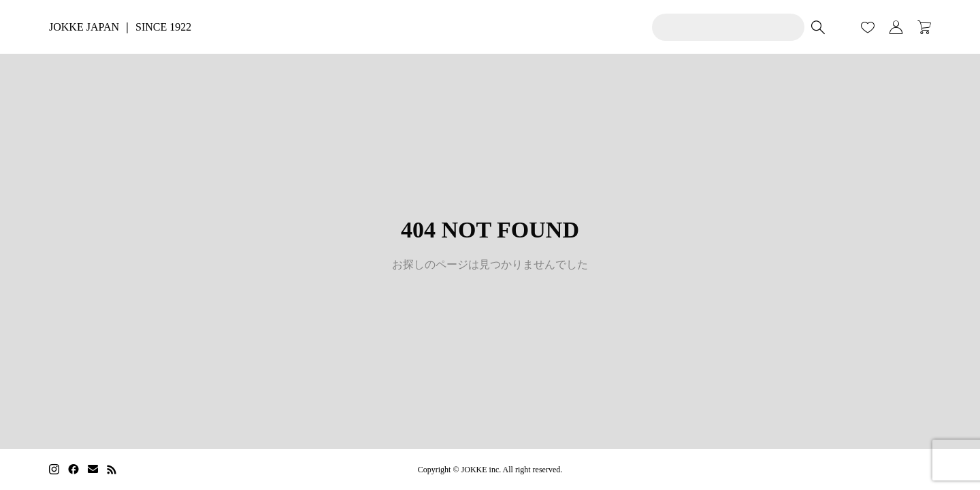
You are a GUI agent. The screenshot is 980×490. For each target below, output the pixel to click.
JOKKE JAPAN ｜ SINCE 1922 (120, 27)
